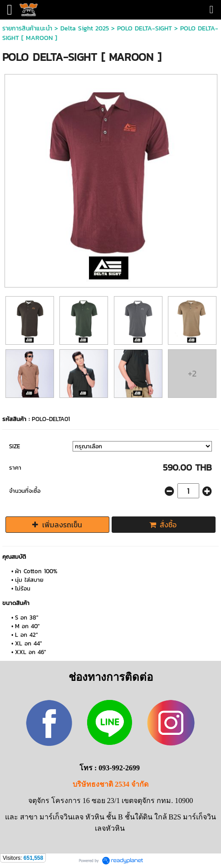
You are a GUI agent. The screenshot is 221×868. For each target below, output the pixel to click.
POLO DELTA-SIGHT (145, 28)
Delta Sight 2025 (85, 28)
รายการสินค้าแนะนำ (27, 28)
